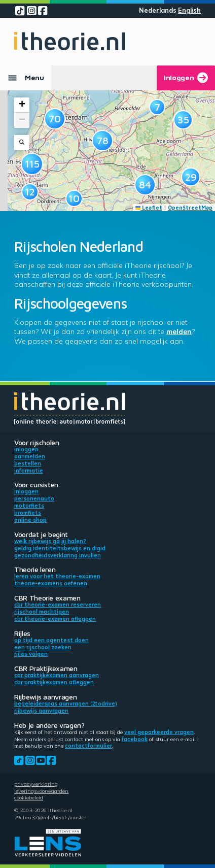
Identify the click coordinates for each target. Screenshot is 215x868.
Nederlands (158, 10)
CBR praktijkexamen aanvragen (57, 675)
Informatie (29, 471)
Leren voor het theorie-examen (57, 576)
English (189, 10)
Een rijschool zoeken (43, 647)
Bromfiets (28, 513)
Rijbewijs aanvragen (41, 711)
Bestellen (28, 463)
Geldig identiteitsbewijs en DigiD (60, 548)
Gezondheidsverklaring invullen (58, 555)
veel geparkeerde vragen (159, 732)
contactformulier (88, 746)
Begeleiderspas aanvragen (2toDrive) (66, 704)
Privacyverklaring (36, 784)
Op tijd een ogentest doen (51, 640)
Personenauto (34, 498)
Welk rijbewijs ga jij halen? (50, 541)
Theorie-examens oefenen (51, 583)
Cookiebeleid (29, 797)
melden (179, 331)
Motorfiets (29, 506)
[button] (30, 192)
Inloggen (26, 449)
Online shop (30, 520)
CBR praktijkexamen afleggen (54, 682)
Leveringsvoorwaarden (41, 791)
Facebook (135, 739)
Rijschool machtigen (42, 612)
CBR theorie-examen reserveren (58, 605)
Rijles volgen (31, 654)
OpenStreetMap (190, 208)
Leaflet (149, 208)
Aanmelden (30, 456)
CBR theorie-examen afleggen (55, 619)
